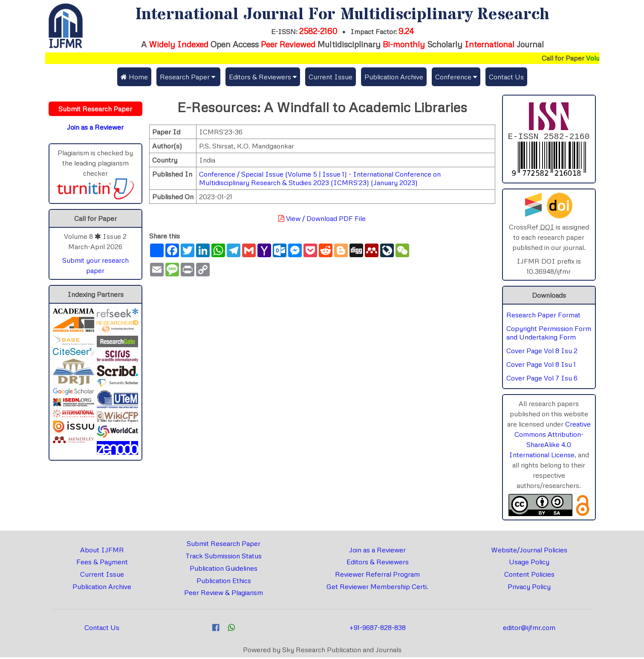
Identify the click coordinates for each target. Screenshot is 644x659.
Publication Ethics (224, 582)
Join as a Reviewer (377, 552)
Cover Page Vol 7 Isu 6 (542, 380)
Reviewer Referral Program (377, 576)
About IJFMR (102, 552)
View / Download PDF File (322, 218)
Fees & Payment (102, 563)
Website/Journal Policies (529, 552)
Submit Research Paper (224, 545)
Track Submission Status (224, 557)
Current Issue (331, 77)
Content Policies (529, 576)
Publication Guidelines (224, 570)
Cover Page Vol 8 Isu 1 (541, 366)
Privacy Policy (529, 588)
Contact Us (506, 77)
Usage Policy (529, 563)
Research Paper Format (543, 316)
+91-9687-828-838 (378, 629)
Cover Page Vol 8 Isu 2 (542, 352)
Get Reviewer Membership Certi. (377, 588)
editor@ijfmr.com (529, 629)
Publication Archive (394, 77)
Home (134, 77)
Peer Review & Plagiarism (224, 594)
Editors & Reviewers (378, 563)
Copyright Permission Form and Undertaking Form (549, 334)
